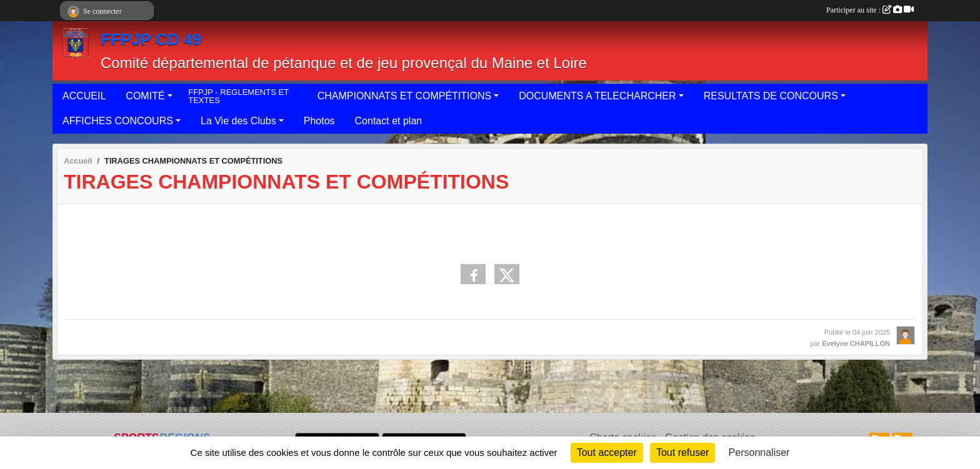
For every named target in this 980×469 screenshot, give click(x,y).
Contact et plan (389, 121)
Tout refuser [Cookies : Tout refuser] (682, 452)
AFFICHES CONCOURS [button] (118, 121)
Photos (319, 121)
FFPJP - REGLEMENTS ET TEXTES (238, 96)
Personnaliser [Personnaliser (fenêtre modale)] (759, 452)
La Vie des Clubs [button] (238, 121)
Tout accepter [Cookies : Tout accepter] (607, 452)
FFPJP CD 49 (151, 39)
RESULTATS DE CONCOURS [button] (771, 96)
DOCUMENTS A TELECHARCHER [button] (597, 96)
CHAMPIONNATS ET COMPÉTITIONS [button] (405, 96)
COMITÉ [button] (145, 96)
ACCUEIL (84, 96)
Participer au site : (870, 10)
